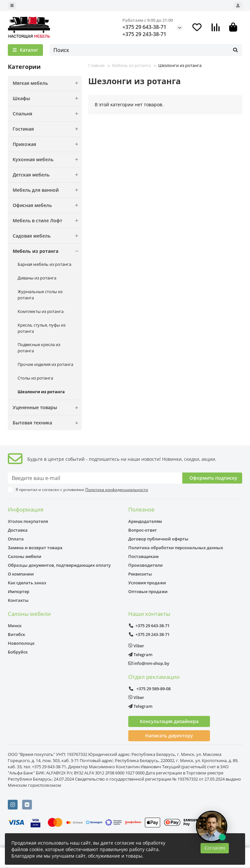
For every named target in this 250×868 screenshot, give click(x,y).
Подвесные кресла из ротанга (39, 348)
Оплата (16, 539)
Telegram (140, 654)
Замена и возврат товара (35, 548)
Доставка (18, 530)
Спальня (47, 114)
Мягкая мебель (47, 83)
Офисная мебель (47, 205)
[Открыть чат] (212, 826)
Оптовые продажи (148, 591)
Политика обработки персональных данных (176, 548)
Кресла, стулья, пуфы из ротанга (42, 328)
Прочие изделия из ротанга (45, 364)
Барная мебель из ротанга (44, 264)
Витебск (16, 634)
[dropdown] (12, 6)
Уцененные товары (47, 408)
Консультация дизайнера (169, 721)
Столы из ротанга (35, 378)
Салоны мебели (25, 556)
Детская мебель (47, 175)
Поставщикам (143, 556)
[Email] (95, 478)
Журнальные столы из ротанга (40, 295)
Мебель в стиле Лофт (47, 221)
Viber (136, 646)
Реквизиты (140, 574)
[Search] (146, 50)
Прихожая (47, 144)
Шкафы (47, 98)
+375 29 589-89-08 (149, 689)
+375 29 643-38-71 (144, 27)
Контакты (18, 600)
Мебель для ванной (47, 190)
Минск (15, 626)
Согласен (215, 848)
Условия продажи (147, 583)
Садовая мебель (47, 236)
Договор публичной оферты (158, 539)
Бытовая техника (47, 423)
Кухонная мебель (47, 160)
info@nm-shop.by (149, 663)
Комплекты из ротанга (41, 311)
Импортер (19, 591)
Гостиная (47, 129)
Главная (96, 65)
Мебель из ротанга (47, 251)
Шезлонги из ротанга (41, 392)
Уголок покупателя (28, 521)
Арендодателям (145, 521)
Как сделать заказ (27, 583)
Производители (146, 565)
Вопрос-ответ (143, 530)
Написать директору (169, 736)
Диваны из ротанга (37, 278)
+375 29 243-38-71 (144, 34)
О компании (21, 574)
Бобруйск (18, 652)
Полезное (141, 509)
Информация (26, 509)
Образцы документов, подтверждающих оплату (59, 565)
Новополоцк (21, 643)
